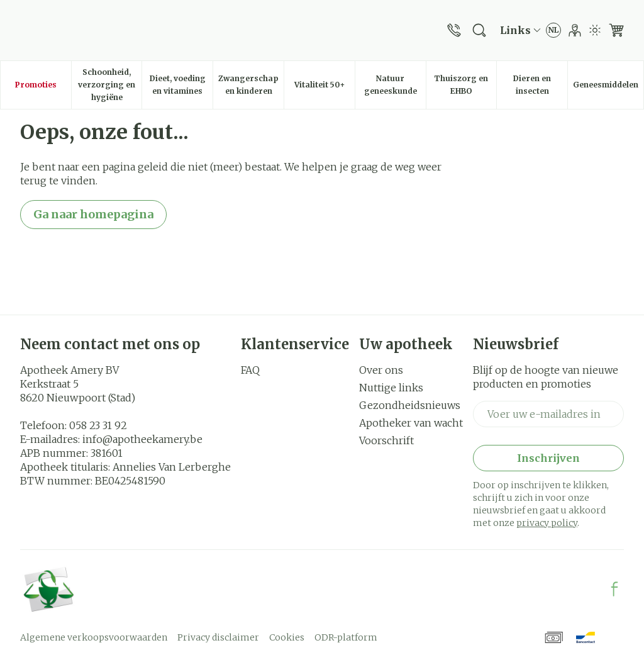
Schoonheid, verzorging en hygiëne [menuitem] (110, 85)
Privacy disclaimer (218, 637)
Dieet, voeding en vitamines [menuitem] (181, 85)
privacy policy (547, 523)
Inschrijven (548, 458)
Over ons (381, 370)
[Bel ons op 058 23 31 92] (454, 30)
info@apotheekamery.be (142, 439)
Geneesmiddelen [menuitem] (608, 88)
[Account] (575, 30)
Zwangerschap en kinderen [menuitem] (251, 85)
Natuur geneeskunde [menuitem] (395, 85)
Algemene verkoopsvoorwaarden (94, 637)
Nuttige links (391, 388)
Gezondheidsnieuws (410, 405)
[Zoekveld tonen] (479, 30)
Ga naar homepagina (93, 214)
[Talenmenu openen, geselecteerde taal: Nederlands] (553, 30)
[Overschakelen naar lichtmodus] (595, 30)
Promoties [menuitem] (36, 85)
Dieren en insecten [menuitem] (540, 85)
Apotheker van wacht (411, 423)
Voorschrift (386, 440)
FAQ (250, 370)
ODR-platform (346, 637)
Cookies (287, 637)
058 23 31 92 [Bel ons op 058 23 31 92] (98, 425)
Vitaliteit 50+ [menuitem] (325, 88)
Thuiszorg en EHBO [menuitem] (465, 85)
